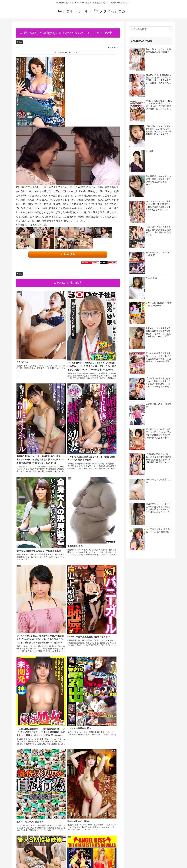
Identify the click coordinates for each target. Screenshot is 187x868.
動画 (19, 42)
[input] (151, 29)
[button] (170, 29)
